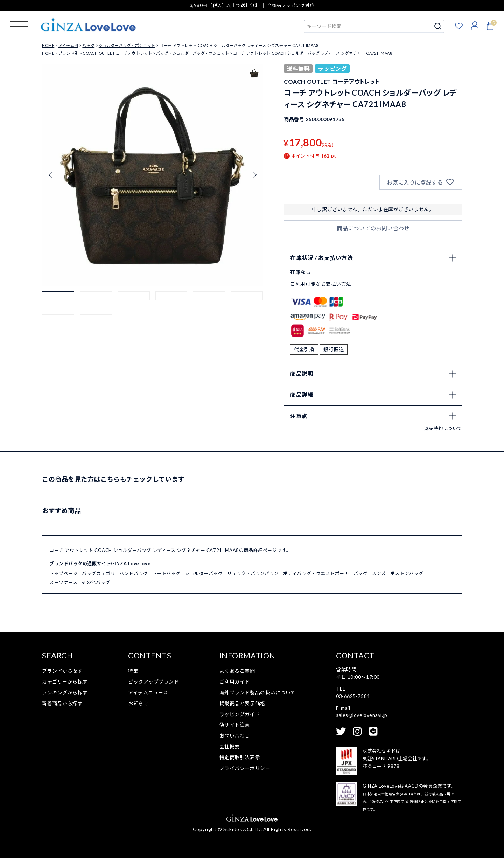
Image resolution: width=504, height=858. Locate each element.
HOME (48, 45)
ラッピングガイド (240, 714)
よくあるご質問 (237, 671)
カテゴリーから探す (65, 682)
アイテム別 (68, 45)
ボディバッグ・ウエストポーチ (316, 573)
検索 (438, 26)
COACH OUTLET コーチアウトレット (117, 53)
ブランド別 (69, 53)
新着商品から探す (62, 703)
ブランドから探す (62, 671)
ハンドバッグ (134, 573)
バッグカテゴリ (99, 573)
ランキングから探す (65, 693)
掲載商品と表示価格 (242, 703)
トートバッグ (166, 573)
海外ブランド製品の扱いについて (258, 693)
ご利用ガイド (235, 682)
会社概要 (230, 746)
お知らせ (138, 703)
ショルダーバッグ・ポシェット (127, 45)
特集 (133, 671)
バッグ (88, 45)
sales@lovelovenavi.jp (362, 715)
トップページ (64, 573)
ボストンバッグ (407, 573)
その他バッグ (96, 582)
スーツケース (63, 582)
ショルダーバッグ (204, 573)
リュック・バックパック (253, 573)
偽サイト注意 (235, 725)
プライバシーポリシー (245, 768)
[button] (58, 307)
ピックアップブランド (154, 682)
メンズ (379, 573)
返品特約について (443, 428)
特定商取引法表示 (240, 757)
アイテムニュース (148, 693)
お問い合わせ (235, 736)
